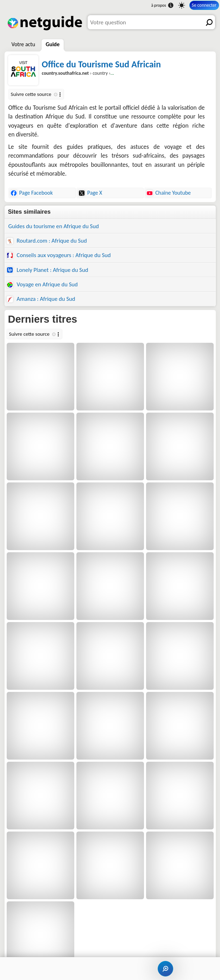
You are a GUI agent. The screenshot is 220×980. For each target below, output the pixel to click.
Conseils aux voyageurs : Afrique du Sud (59, 255)
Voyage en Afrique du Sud (42, 284)
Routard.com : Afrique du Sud (47, 241)
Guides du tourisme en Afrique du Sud (54, 226)
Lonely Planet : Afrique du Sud (48, 270)
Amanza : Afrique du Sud (41, 299)
